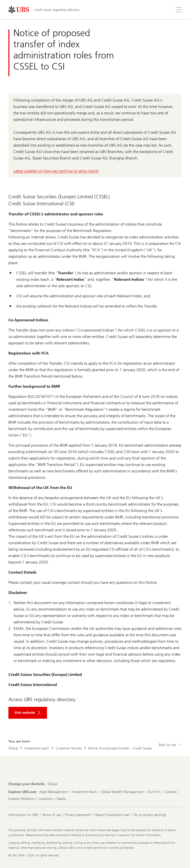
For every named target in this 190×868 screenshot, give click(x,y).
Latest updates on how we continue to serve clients (56, 171)
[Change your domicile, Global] (53, 784)
